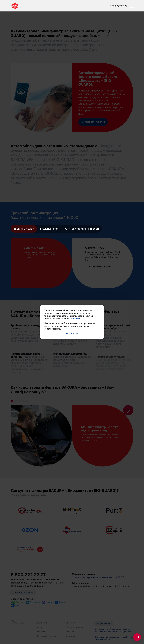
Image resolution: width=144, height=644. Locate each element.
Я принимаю (72, 334)
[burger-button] (132, 6)
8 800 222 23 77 (118, 6)
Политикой (74, 319)
